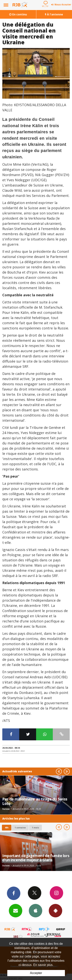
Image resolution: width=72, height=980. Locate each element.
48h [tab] (7, 828)
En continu (18, 14)
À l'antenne (54, 14)
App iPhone (36, 910)
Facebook (14, 893)
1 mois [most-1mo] (35, 828)
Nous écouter (63, 5)
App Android (55, 910)
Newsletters (16, 910)
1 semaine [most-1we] (20, 828)
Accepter (36, 973)
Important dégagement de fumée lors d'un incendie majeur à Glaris (36, 858)
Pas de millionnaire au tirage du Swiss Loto (35, 801)
